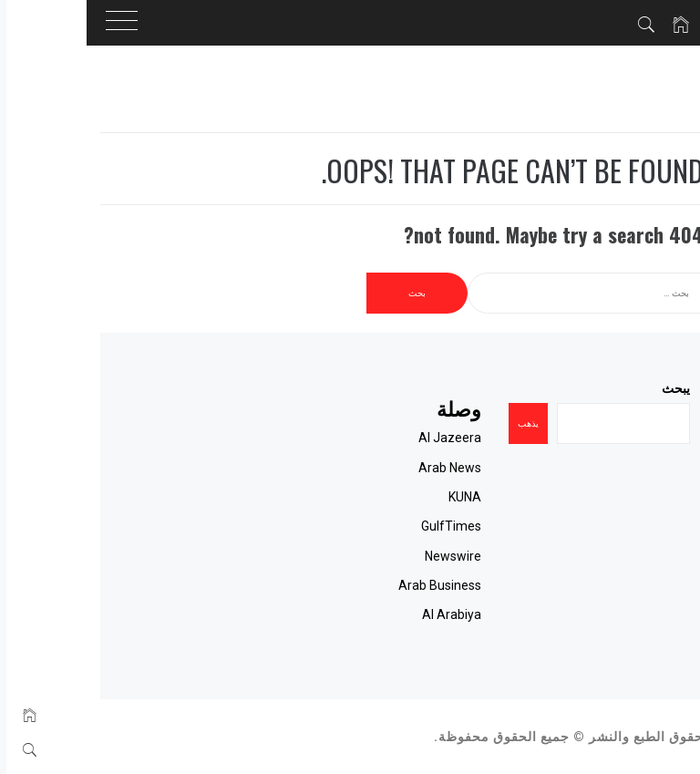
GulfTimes (399, 526)
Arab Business (388, 585)
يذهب (476, 423)
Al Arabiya (400, 614)
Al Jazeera (398, 438)
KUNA (413, 497)
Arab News (398, 468)
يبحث (624, 388)
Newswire (401, 556)
